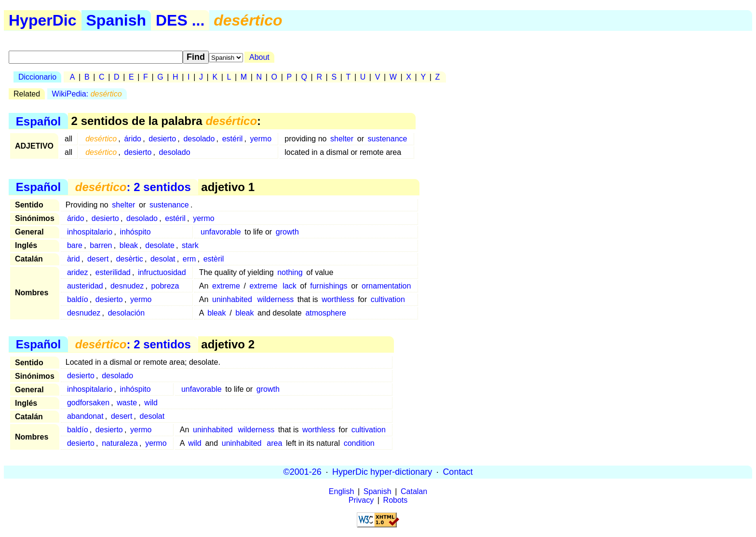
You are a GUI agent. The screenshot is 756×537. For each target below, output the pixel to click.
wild (151, 403)
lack (289, 286)
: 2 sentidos (133, 187)
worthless (338, 299)
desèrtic (130, 259)
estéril (233, 139)
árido (133, 139)
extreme (226, 286)
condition (359, 443)
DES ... (180, 20)
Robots (396, 500)
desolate (160, 245)
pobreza (165, 286)
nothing (290, 272)
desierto (162, 139)
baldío (78, 299)
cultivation (388, 299)
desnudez (127, 286)
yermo (261, 139)
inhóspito (135, 232)
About (259, 57)
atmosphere (326, 313)
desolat (163, 259)
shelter (342, 139)
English (341, 491)
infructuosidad (162, 272)
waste (127, 403)
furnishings (329, 286)
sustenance (388, 139)
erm (189, 259)
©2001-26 (303, 472)
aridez (78, 272)
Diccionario (37, 77)
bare (75, 245)
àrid (74, 259)
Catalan (414, 491)
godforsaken (88, 403)
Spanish (116, 20)
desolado (199, 139)
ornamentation (386, 286)
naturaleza (120, 443)
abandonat (85, 416)
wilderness (276, 299)
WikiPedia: (87, 94)
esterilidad (113, 272)
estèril (214, 259)
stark (190, 245)
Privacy (361, 500)
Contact (458, 472)
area (274, 443)
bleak (129, 245)
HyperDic (43, 20)
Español (38, 121)
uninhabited (232, 299)
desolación (127, 313)
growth (287, 232)
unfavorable (221, 232)
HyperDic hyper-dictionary (382, 472)
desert (98, 259)
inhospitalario (90, 232)
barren (101, 245)
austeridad (85, 286)
